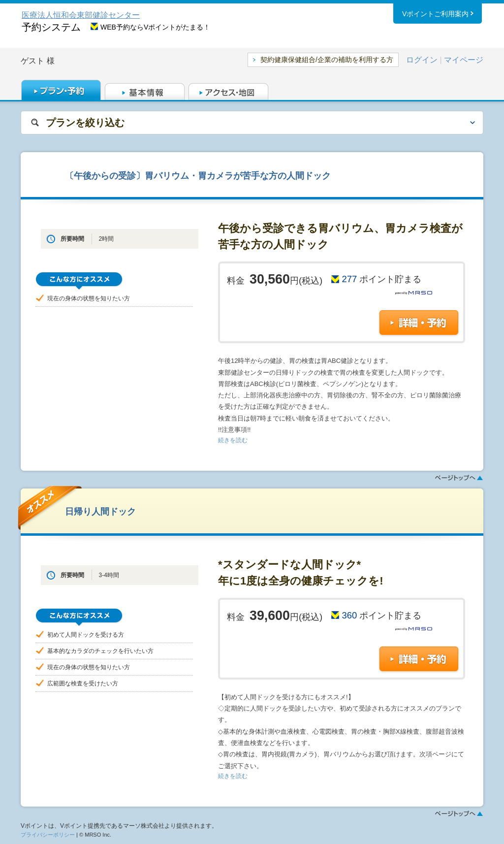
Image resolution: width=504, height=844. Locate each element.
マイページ (464, 60)
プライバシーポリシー (48, 835)
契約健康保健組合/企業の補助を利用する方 (327, 60)
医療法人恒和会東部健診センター (81, 15)
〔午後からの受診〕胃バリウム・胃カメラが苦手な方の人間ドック (198, 176)
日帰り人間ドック (100, 511)
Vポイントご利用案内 (435, 14)
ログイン (422, 60)
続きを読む (233, 440)
